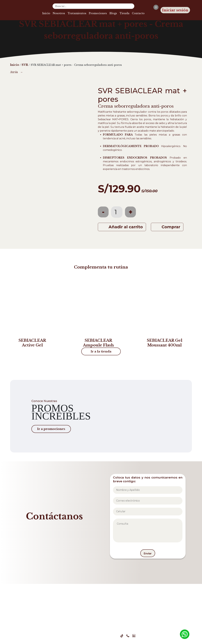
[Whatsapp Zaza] (128, 636)
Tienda (125, 13)
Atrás (14, 72)
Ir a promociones (51, 429)
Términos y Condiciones (100, 623)
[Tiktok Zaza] (122, 636)
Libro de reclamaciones (136, 623)
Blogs (113, 13)
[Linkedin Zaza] (134, 636)
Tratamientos (77, 13)
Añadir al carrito (126, 227)
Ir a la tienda (101, 351)
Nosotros (59, 13)
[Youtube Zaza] (116, 636)
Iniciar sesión (175, 10)
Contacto (138, 13)
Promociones (98, 13)
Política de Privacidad (65, 623)
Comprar (171, 227)
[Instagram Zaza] (110, 636)
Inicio (46, 13)
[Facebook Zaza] (104, 636)
